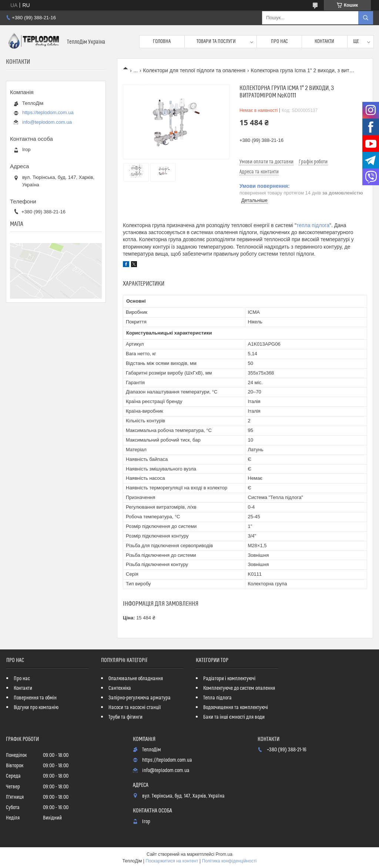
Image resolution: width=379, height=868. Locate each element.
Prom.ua (224, 854)
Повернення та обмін (35, 698)
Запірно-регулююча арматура (140, 698)
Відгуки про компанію (36, 708)
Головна (162, 41)
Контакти (324, 41)
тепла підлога (313, 225)
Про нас (279, 41)
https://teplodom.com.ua (48, 112)
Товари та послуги (216, 41)
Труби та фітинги (125, 717)
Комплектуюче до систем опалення (239, 688)
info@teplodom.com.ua (47, 122)
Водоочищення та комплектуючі (236, 708)
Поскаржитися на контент (172, 861)
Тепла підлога (217, 698)
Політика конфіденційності (229, 861)
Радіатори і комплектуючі (229, 679)
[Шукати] (366, 18)
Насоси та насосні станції (135, 708)
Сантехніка (120, 688)
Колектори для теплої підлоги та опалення (194, 70)
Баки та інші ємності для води (234, 717)
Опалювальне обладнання (136, 679)
